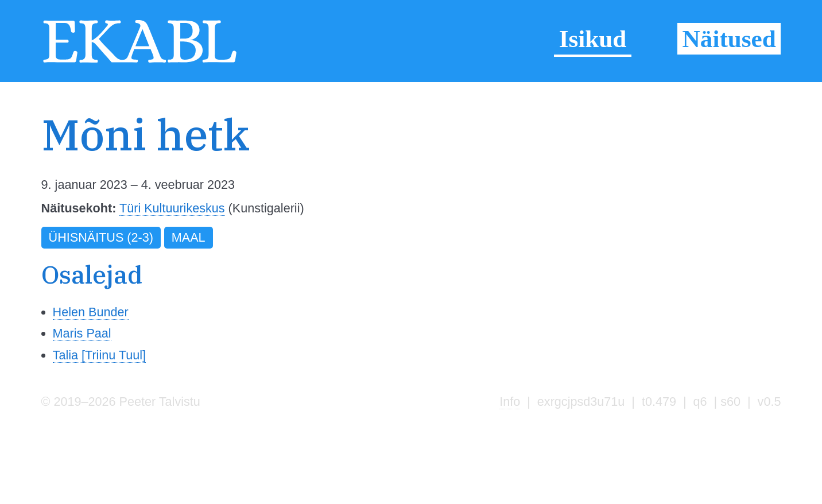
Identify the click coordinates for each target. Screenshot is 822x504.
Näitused (729, 39)
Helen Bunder (91, 312)
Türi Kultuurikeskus (172, 208)
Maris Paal (82, 333)
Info (510, 402)
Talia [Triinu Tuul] (99, 355)
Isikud (593, 39)
